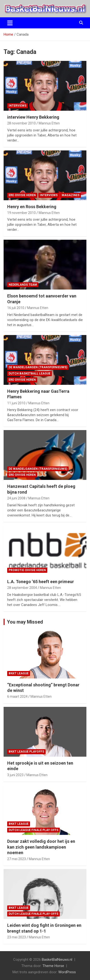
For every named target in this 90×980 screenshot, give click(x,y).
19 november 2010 (21, 213)
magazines (71, 195)
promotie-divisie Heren (27, 570)
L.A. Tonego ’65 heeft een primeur (41, 582)
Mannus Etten (49, 123)
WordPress (67, 972)
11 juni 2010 (16, 403)
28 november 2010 (21, 123)
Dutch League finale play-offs (33, 830)
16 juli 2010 (16, 308)
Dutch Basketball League (30, 374)
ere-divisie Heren (22, 195)
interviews (18, 106)
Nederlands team (23, 285)
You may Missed (25, 622)
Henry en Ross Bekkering (32, 207)
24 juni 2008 (16, 498)
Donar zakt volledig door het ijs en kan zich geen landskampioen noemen (41, 847)
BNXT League (19, 673)
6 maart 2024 (17, 696)
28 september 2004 (22, 588)
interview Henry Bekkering (33, 117)
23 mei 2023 (17, 937)
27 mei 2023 (17, 859)
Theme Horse (53, 966)
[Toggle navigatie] (10, 23)
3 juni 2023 (15, 775)
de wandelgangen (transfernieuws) (38, 367)
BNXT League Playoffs (26, 752)
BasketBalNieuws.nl (57, 960)
